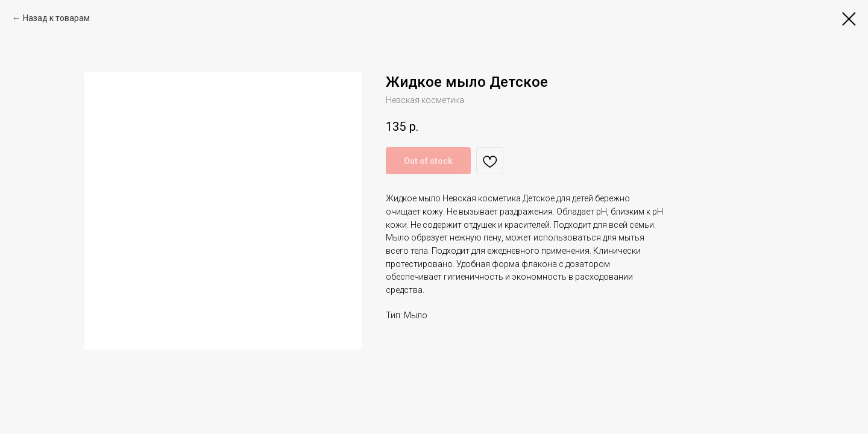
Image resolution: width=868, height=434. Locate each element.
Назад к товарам (56, 18)
